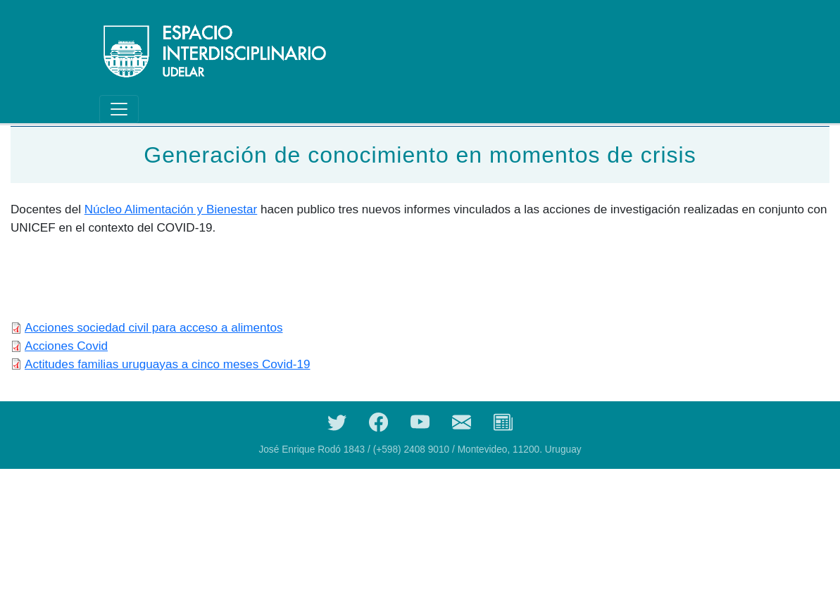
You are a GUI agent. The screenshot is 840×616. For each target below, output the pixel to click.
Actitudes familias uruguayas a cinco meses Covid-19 (167, 364)
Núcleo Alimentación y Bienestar (171, 209)
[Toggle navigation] (119, 109)
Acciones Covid (66, 346)
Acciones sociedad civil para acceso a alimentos (153, 327)
